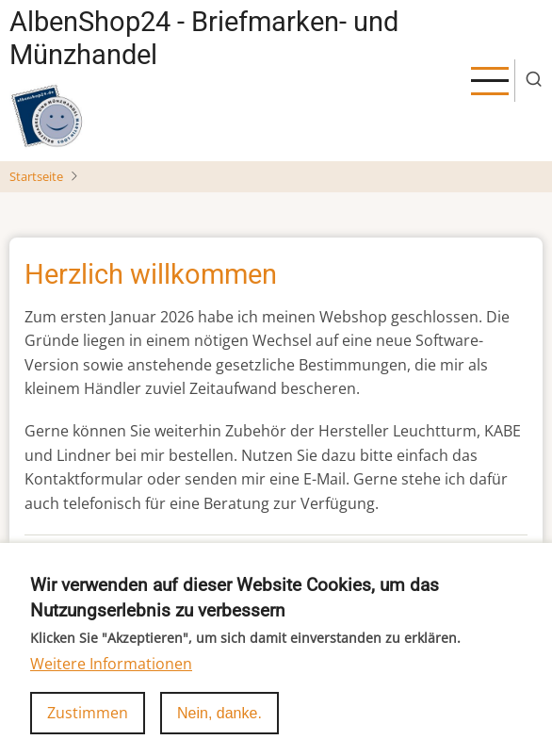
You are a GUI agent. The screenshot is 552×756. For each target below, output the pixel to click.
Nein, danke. (219, 727)
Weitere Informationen (111, 678)
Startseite (36, 176)
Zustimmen (88, 727)
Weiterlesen (67, 554)
